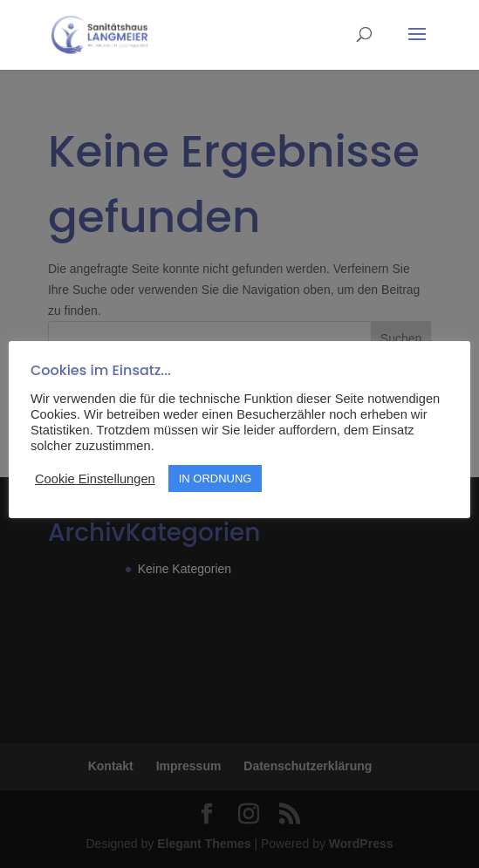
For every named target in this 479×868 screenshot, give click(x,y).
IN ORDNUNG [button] (216, 478)
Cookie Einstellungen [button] (95, 479)
